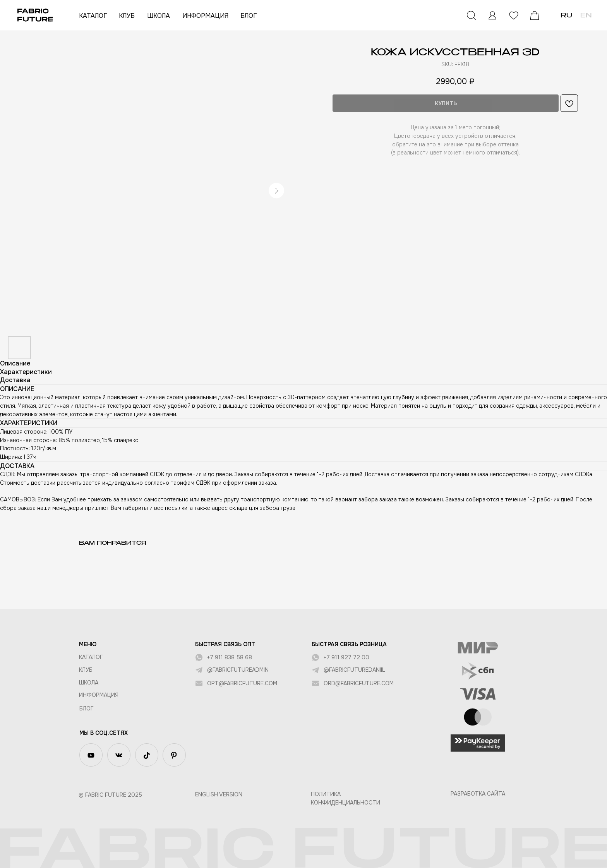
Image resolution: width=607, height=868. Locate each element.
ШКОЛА (159, 16)
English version (219, 794)
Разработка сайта (478, 794)
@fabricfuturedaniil (354, 670)
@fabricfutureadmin (238, 670)
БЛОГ (249, 16)
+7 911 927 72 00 (346, 657)
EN (586, 16)
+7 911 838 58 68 (230, 657)
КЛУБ (127, 16)
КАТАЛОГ (93, 16)
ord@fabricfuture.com (359, 683)
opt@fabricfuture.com (242, 683)
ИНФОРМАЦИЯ (205, 16)
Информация (99, 695)
